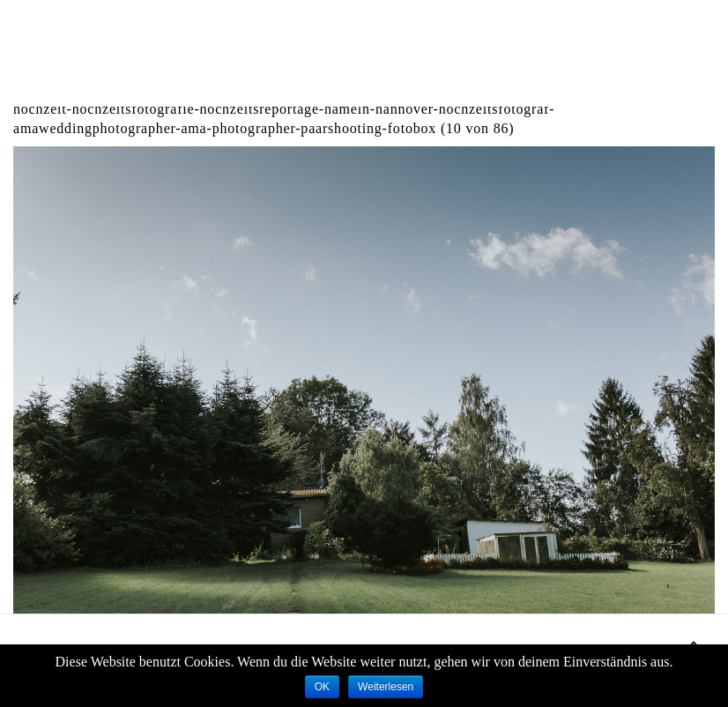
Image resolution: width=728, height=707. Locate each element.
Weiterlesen (386, 687)
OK (322, 687)
